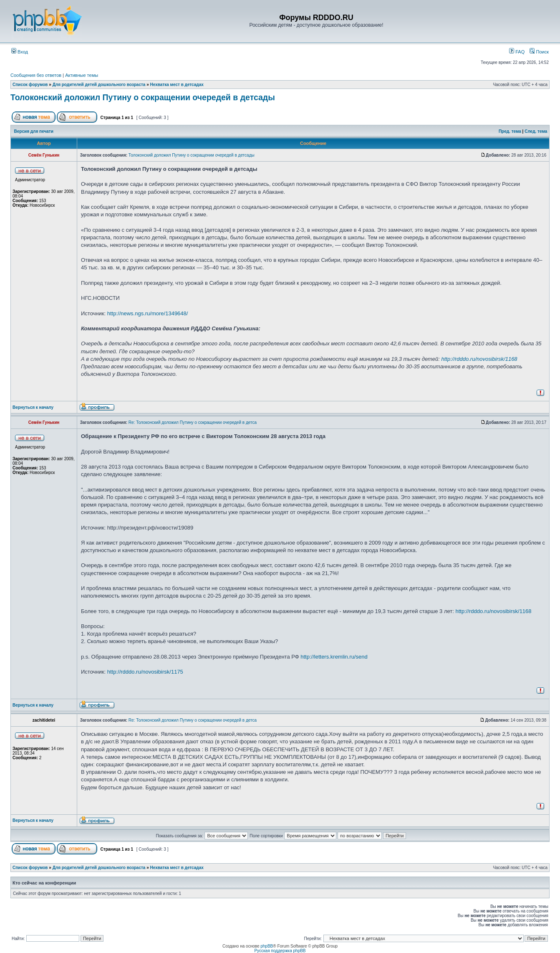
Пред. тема (510, 131)
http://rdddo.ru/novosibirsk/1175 (145, 672)
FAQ (517, 52)
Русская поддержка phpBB (280, 951)
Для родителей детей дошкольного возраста (99, 85)
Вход (20, 52)
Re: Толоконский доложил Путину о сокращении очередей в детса (193, 422)
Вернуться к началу (33, 407)
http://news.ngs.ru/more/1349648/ (148, 313)
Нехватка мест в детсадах (177, 85)
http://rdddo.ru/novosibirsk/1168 (479, 359)
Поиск (539, 52)
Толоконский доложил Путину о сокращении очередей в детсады (143, 97)
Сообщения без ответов (36, 75)
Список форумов (30, 85)
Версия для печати (34, 131)
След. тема (536, 131)
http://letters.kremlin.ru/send (334, 657)
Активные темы (82, 75)
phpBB (267, 946)
